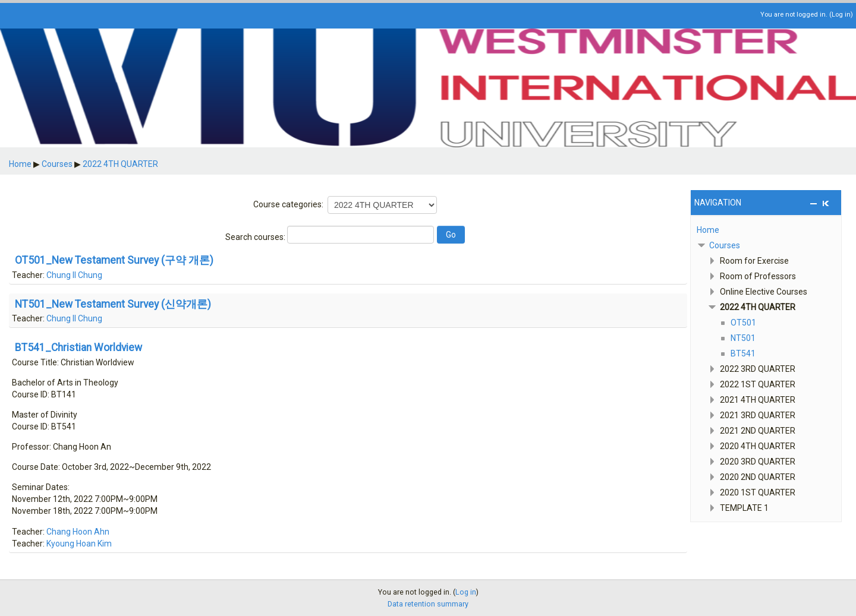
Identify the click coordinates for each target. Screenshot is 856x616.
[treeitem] (766, 230)
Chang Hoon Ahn (78, 532)
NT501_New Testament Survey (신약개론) (113, 305)
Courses (725, 245)
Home (708, 230)
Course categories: (288, 204)
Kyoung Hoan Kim (79, 544)
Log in (841, 15)
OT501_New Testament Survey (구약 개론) (114, 261)
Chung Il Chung (74, 275)
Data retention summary (428, 604)
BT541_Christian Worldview (78, 348)
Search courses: (256, 237)
